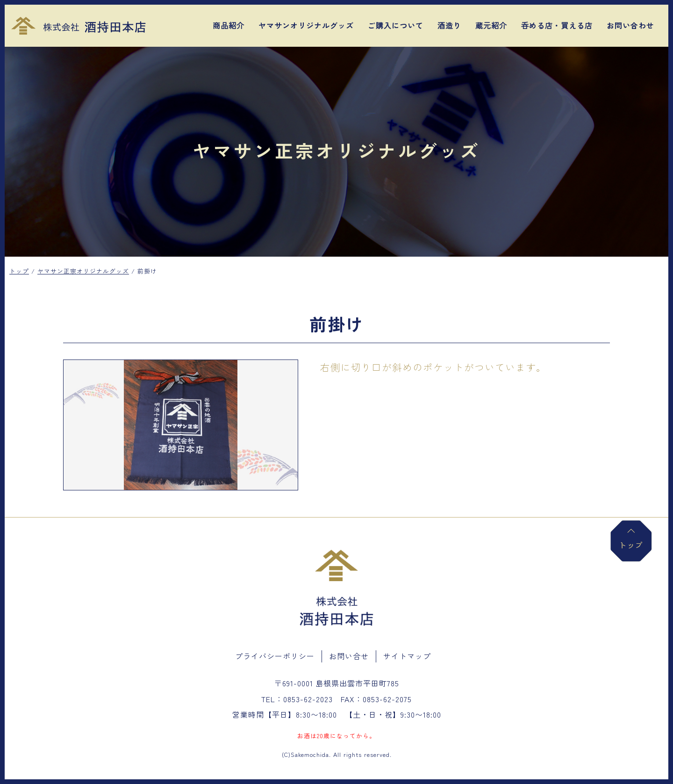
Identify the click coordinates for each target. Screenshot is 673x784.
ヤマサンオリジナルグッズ (306, 25)
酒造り (449, 25)
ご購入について (396, 25)
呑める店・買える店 (557, 25)
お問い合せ (349, 656)
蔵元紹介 (491, 25)
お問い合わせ (630, 25)
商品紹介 (229, 25)
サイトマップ (407, 656)
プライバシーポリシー (275, 656)
